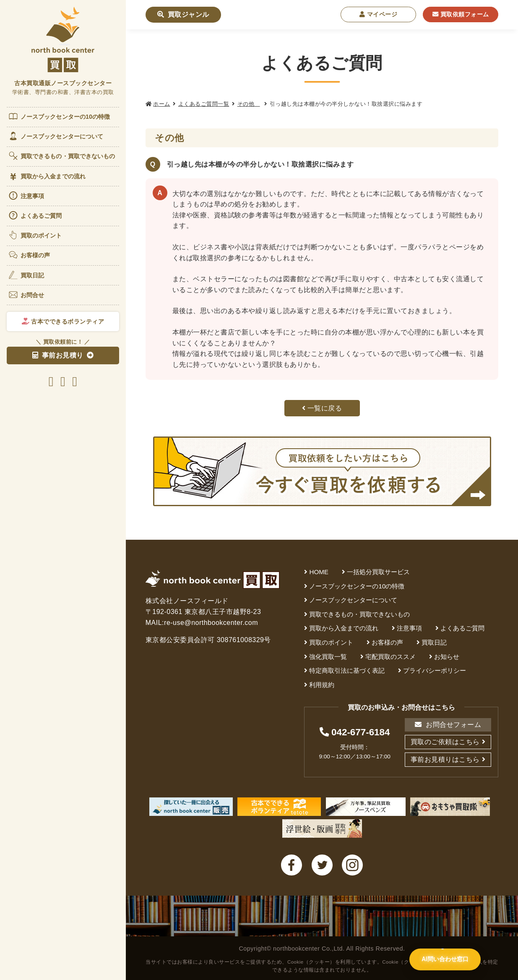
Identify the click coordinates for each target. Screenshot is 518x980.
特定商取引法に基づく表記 (347, 670)
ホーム (162, 104)
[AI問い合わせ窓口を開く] (444, 961)
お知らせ (447, 657)
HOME (319, 572)
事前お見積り (58, 355)
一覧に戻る (322, 408)
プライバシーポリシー (435, 670)
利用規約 (322, 685)
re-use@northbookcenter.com (211, 623)
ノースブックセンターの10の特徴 (59, 116)
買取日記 (26, 275)
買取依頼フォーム (461, 14)
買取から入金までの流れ (47, 176)
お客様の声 (29, 255)
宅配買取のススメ (390, 657)
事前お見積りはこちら (445, 759)
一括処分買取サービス (378, 572)
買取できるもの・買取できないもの (62, 156)
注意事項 (26, 196)
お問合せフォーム (448, 725)
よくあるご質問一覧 (204, 104)
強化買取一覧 (328, 657)
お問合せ (26, 295)
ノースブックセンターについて (56, 136)
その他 (249, 104)
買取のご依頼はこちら (445, 742)
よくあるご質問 (35, 215)
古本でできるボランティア (63, 321)
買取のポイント (35, 235)
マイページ (379, 14)
